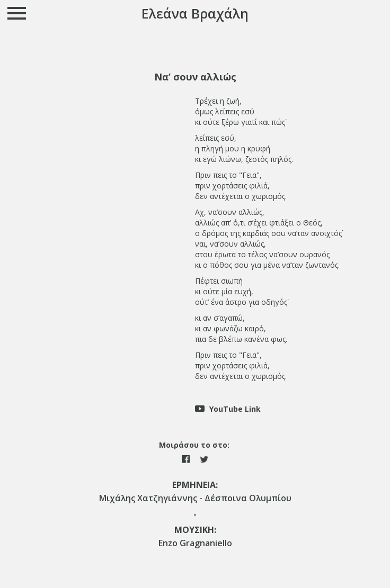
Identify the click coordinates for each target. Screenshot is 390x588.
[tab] (195, 77)
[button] (195, 77)
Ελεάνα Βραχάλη (195, 13)
